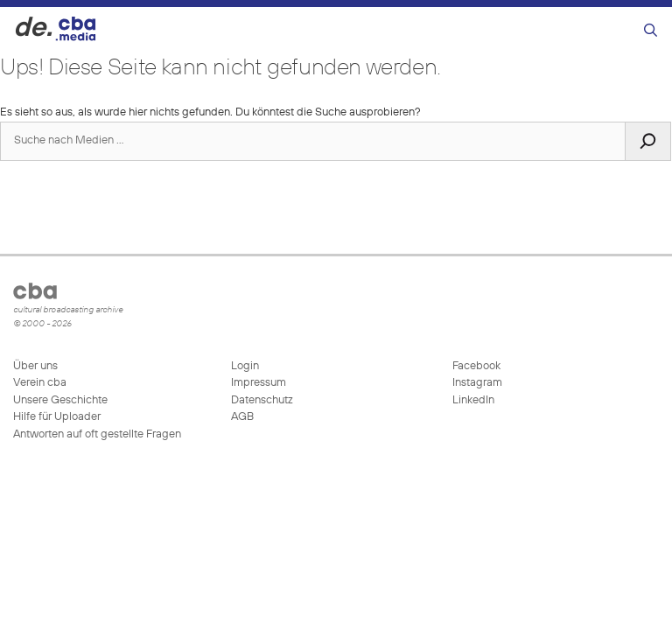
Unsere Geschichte (60, 400)
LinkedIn (472, 400)
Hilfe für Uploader (57, 417)
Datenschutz (262, 400)
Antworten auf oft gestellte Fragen (97, 434)
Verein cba (40, 383)
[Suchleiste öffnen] (651, 31)
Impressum (259, 383)
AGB (242, 417)
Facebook (475, 366)
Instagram (476, 383)
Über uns (35, 366)
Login (245, 366)
